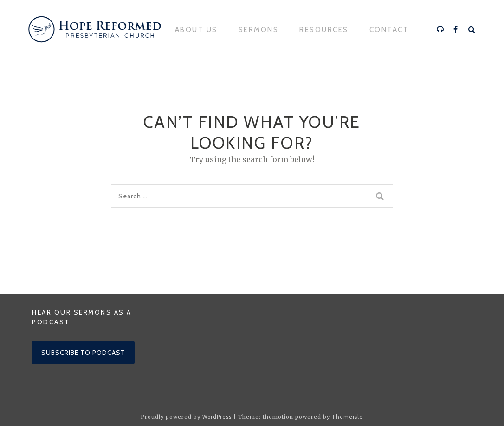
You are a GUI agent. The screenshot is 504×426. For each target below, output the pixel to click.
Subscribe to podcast (83, 353)
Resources (324, 30)
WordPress (217, 417)
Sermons (259, 30)
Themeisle (347, 417)
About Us (196, 30)
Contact (389, 30)
